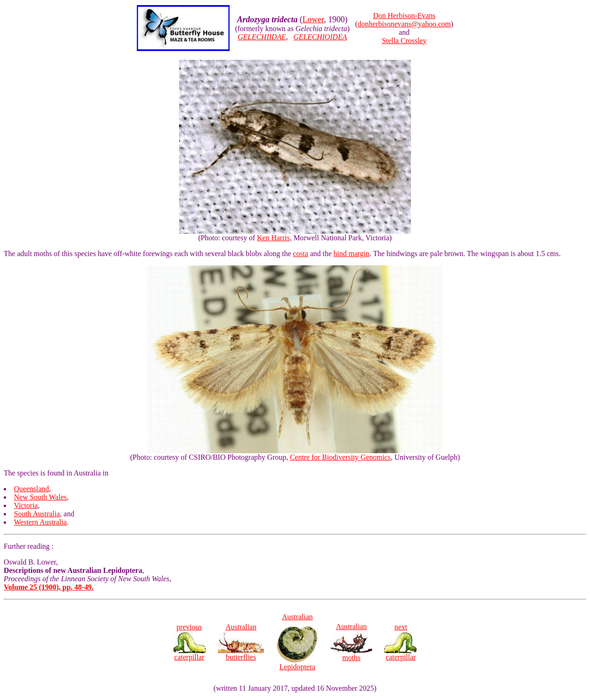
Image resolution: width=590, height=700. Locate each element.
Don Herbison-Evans (404, 16)
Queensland (32, 489)
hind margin (351, 254)
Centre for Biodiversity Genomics (340, 457)
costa (301, 254)
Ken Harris (273, 238)
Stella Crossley (404, 41)
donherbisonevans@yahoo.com (404, 24)
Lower (313, 19)
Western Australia (40, 522)
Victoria (26, 505)
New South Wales (40, 497)
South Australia (37, 514)
